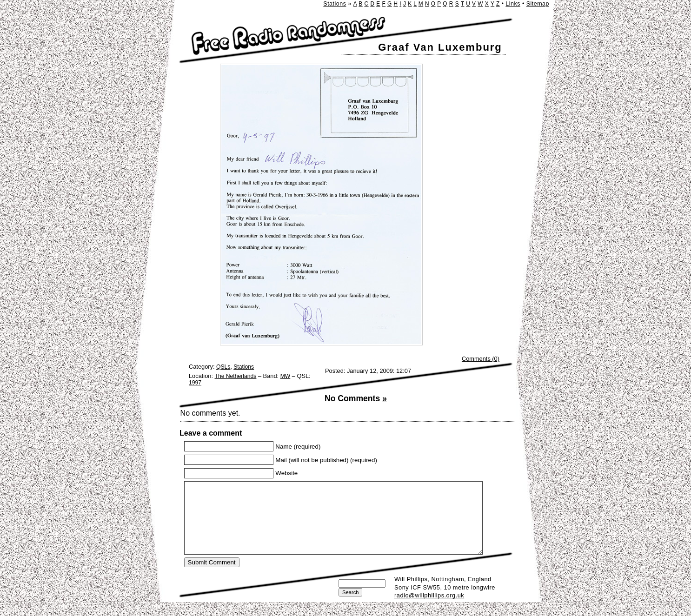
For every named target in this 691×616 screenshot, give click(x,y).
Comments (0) (481, 359)
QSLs (223, 367)
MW (286, 376)
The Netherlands (236, 376)
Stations (335, 4)
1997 (195, 383)
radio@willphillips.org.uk (429, 609)
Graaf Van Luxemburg (440, 47)
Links (513, 4)
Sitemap (538, 4)
